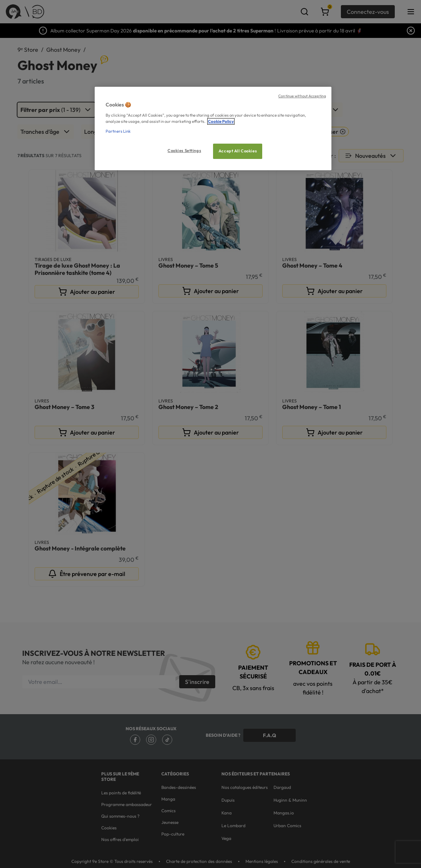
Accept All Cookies (238, 151)
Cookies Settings (184, 151)
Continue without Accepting (302, 96)
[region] (213, 129)
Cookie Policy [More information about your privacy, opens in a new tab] (221, 121)
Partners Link (118, 131)
